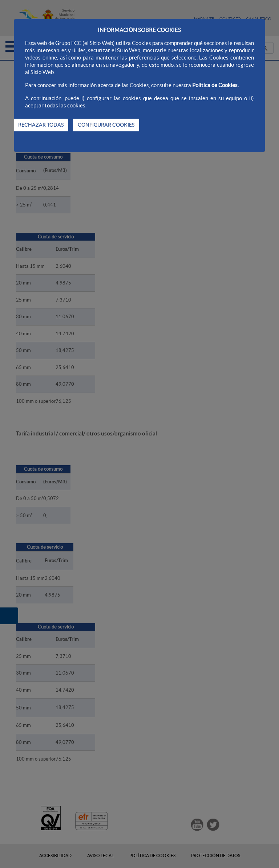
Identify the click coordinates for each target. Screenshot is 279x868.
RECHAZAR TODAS (41, 125)
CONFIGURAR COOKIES (106, 125)
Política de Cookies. (215, 85)
